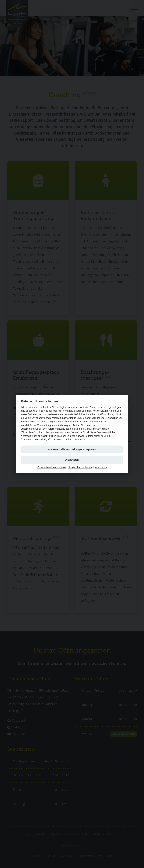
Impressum (101, 467)
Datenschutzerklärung (80, 467)
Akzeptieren (72, 460)
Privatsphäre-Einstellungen (52, 467)
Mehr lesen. (80, 439)
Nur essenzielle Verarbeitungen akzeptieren (72, 449)
